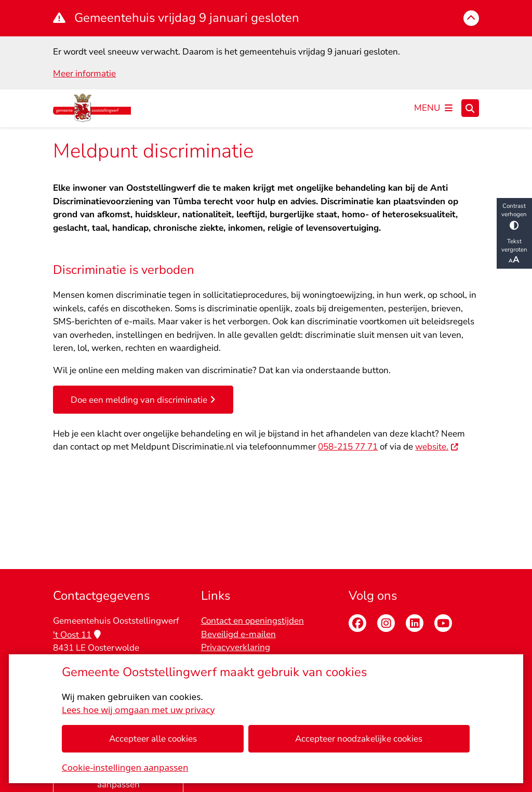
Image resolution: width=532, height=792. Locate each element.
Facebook (357, 623)
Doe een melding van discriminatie (143, 400)
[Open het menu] (433, 108)
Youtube (443, 623)
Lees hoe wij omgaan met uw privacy (138, 709)
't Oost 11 (77, 635)
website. (437, 447)
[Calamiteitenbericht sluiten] (471, 18)
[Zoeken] (470, 108)
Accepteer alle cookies (153, 739)
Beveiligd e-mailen (238, 634)
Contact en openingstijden (252, 621)
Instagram (386, 623)
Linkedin (415, 623)
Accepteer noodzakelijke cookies (359, 739)
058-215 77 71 (348, 447)
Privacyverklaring (236, 647)
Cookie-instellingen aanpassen (125, 767)
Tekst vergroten (514, 251)
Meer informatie (84, 74)
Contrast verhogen (514, 215)
